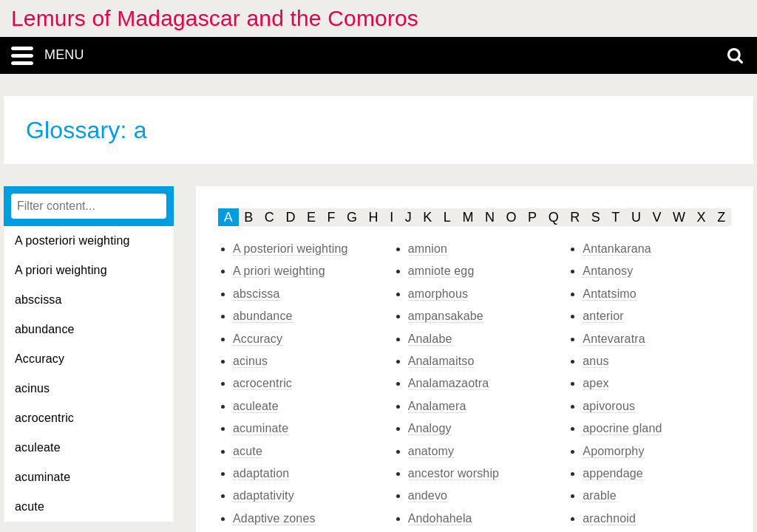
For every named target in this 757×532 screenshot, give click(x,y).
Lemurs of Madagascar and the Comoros (215, 18)
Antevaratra (614, 339)
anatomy (431, 451)
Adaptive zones (274, 518)
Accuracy (40, 359)
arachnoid (609, 518)
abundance (45, 329)
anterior (603, 316)
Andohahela (440, 518)
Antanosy (608, 271)
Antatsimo (610, 294)
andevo (428, 495)
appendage (613, 473)
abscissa (38, 300)
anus (595, 361)
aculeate (38, 447)
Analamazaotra (449, 383)
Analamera (437, 406)
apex (595, 383)
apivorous (609, 406)
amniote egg (441, 271)
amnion (428, 249)
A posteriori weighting (72, 241)
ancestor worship (454, 473)
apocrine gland (622, 428)
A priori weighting (61, 270)
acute (30, 507)
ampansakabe (446, 316)
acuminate (43, 477)
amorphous (438, 294)
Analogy (430, 428)
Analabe (430, 339)
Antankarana (617, 249)
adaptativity (264, 495)
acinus (32, 388)
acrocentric (44, 418)
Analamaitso (441, 361)
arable (599, 495)
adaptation (261, 473)
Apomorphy (613, 451)
